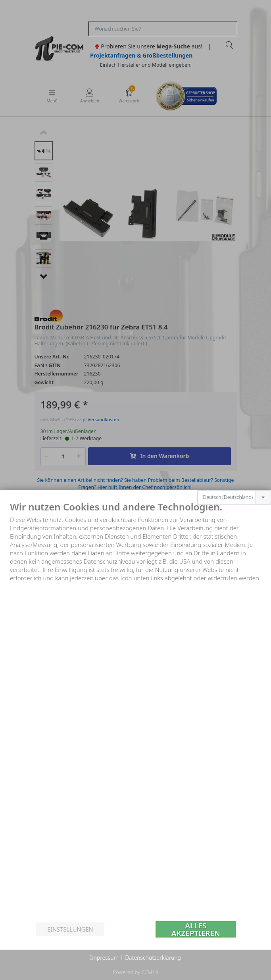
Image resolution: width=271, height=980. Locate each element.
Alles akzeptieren (196, 929)
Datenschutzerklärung (153, 958)
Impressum (104, 958)
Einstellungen (70, 929)
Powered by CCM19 (135, 972)
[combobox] (234, 498)
